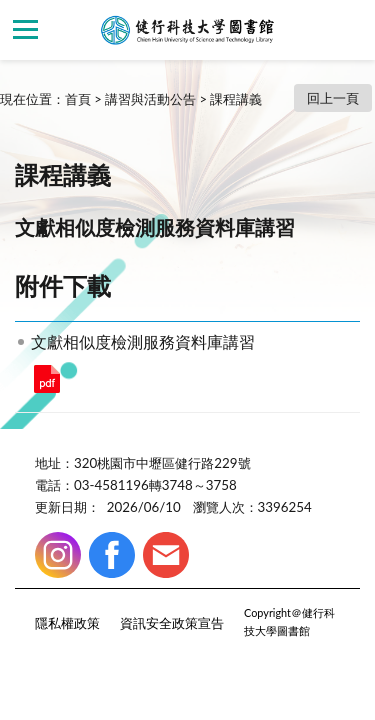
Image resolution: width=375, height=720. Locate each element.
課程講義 (236, 99)
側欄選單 (25, 29)
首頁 (78, 99)
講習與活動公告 (150, 99)
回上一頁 (333, 98)
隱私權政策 (67, 623)
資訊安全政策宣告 (172, 623)
